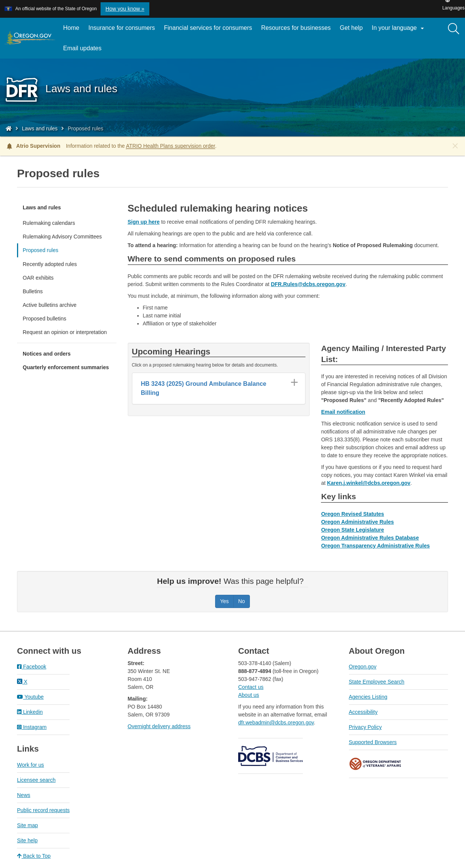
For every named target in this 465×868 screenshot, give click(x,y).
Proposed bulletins (44, 319)
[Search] (454, 29)
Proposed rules (40, 250)
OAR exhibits (38, 278)
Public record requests (43, 810)
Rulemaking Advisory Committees (62, 237)
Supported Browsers (373, 742)
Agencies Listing (368, 697)
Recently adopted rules (50, 264)
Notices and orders (47, 354)
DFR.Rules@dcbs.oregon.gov (308, 284)
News (24, 795)
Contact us (251, 687)
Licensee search (36, 780)
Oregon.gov (363, 667)
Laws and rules (40, 128)
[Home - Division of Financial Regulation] (9, 128)
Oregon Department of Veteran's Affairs (375, 764)
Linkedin (30, 712)
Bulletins (33, 291)
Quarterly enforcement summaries (66, 367)
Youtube (30, 697)
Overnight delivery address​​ (159, 726)
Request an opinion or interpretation (65, 332)
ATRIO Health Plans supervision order (170, 146)
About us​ (249, 695)
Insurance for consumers (122, 28)
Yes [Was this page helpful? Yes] (224, 601)
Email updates (84, 51)
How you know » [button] (125, 9)
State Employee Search (377, 682)
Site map (27, 825)
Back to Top (34, 856)
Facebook (32, 667)
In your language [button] (399, 28)
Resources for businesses (296, 28)
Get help (351, 28)
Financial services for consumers (208, 28)
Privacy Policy (365, 727)
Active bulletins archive (50, 305)
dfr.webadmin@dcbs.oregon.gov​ (276, 723)
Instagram (32, 727)
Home (71, 28)
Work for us (30, 765)
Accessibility (363, 712)
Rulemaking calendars (49, 223)
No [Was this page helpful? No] (242, 601)
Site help (27, 840)
